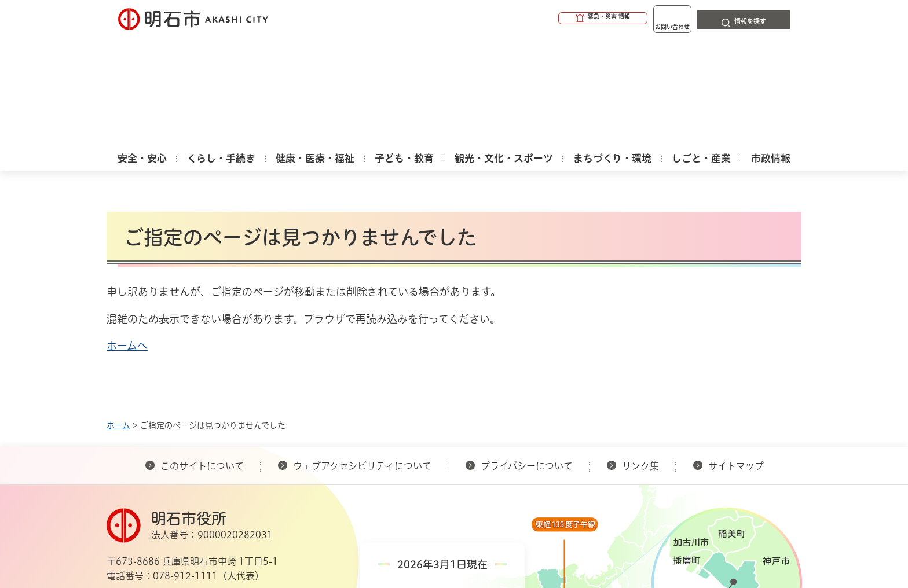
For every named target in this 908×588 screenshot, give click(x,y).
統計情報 (489, 530)
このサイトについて (202, 355)
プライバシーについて (527, 355)
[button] (558, 19)
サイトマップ (736, 355)
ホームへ (127, 234)
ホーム (118, 314)
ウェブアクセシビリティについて (362, 355)
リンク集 (640, 355)
